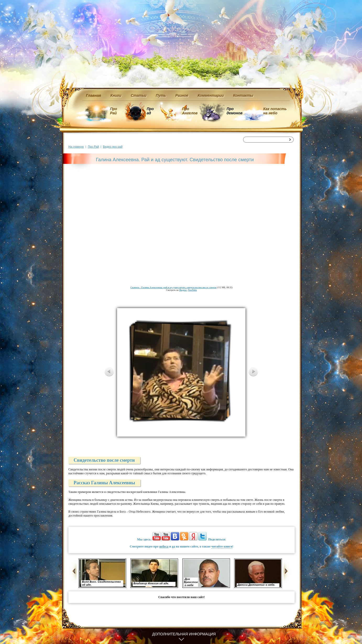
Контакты (243, 95)
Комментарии (211, 95)
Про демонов (234, 111)
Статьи (139, 95)
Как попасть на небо (275, 111)
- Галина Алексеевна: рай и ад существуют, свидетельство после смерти (173, 287)
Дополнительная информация (184, 634)
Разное (182, 95)
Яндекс (183, 290)
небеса (164, 546)
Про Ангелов (190, 111)
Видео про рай (113, 147)
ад (173, 546)
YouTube (193, 290)
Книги (116, 95)
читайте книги (222, 546)
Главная (94, 95)
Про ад (150, 111)
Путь (161, 95)
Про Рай (114, 111)
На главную (76, 147)
